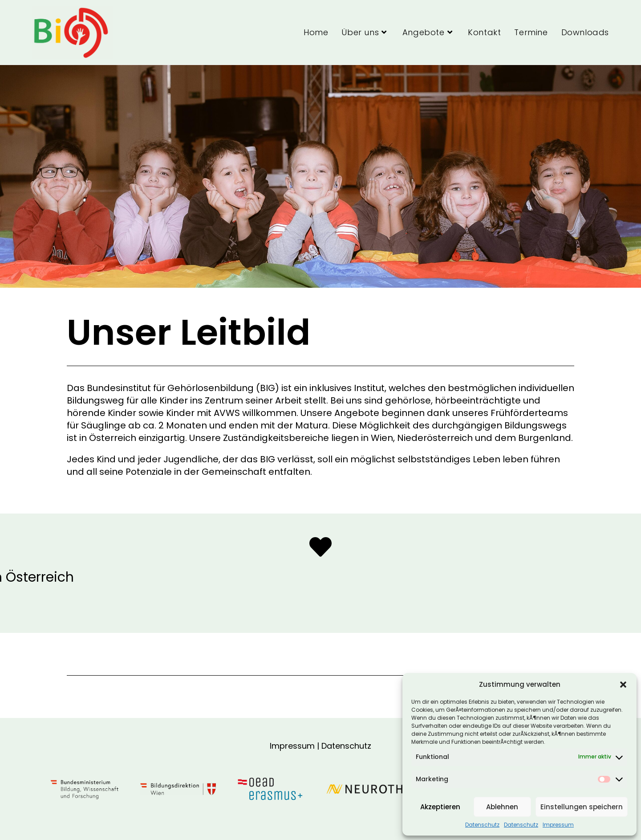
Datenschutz (482, 825)
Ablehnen (502, 807)
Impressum (558, 825)
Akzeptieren (440, 807)
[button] (623, 685)
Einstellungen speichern (582, 807)
